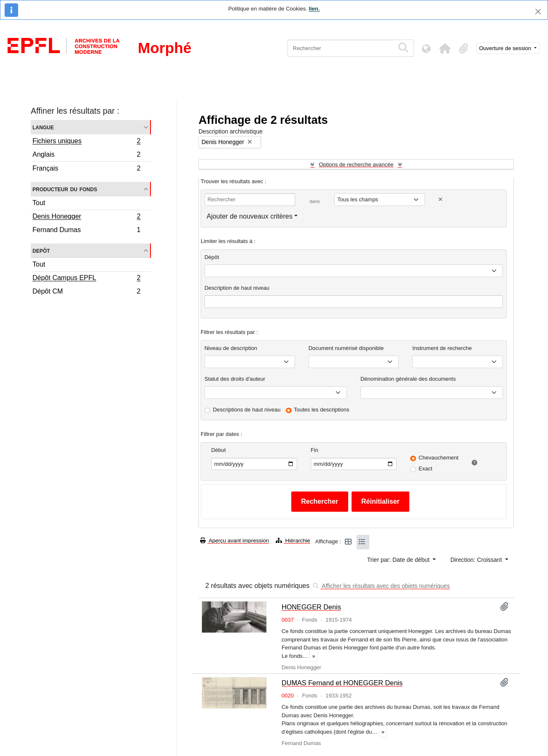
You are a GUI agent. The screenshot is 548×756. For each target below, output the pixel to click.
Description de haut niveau (237, 288)
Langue (43, 127)
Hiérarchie (293, 541)
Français (86, 169)
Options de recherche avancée (356, 164)
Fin (314, 450)
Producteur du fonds (65, 189)
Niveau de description (231, 348)
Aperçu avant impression (235, 541)
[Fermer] (538, 12)
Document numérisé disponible (346, 348)
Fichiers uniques (86, 142)
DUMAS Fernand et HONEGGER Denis (342, 683)
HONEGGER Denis (311, 607)
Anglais (86, 156)
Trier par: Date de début (399, 560)
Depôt (41, 250)
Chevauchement (439, 458)
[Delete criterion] (441, 199)
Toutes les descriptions (322, 410)
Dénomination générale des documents (408, 379)
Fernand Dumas (86, 231)
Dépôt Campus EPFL (86, 279)
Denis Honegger (86, 217)
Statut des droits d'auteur (235, 379)
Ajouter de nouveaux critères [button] (250, 216)
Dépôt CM (86, 292)
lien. (314, 9)
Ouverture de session (506, 48)
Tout (39, 203)
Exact (426, 469)
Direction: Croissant (477, 560)
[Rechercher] (341, 48)
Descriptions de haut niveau (247, 410)
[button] (445, 48)
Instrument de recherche (442, 348)
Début (219, 450)
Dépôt (212, 257)
